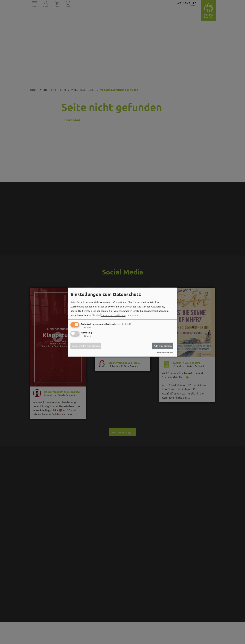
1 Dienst (86, 327)
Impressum (133, 315)
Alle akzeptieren (163, 346)
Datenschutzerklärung (113, 315)
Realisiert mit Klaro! (165, 353)
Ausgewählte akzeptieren (86, 346)
